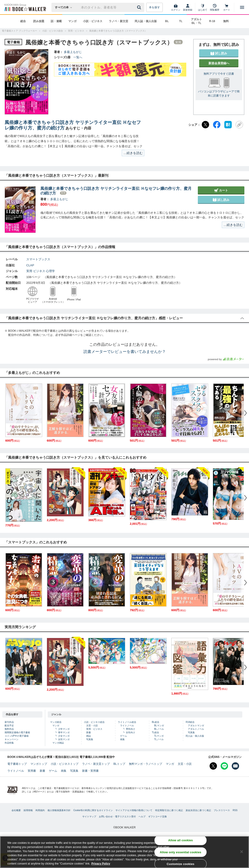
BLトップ (119, 764)
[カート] (227, 7)
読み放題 (39, 21)
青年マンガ (64, 732)
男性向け (130, 729)
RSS (235, 810)
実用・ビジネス (94, 729)
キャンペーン (12, 739)
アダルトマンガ (196, 726)
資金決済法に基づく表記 (198, 810)
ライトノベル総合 (127, 722)
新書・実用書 (90, 771)
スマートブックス (38, 259)
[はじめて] (203, 7)
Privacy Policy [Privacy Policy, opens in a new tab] (101, 864)
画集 (122, 739)
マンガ (72, 21)
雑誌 (89, 736)
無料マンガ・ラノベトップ (145, 764)
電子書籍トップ (17, 764)
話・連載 (56, 21)
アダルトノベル (196, 729)
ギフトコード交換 (157, 817)
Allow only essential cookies (181, 852)
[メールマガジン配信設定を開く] (235, 766)
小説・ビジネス (93, 21)
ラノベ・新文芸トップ (96, 764)
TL (181, 21)
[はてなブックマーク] (228, 125)
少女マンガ (64, 736)
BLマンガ (159, 726)
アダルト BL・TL (196, 21)
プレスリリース (222, 810)
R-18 (212, 21)
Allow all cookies (181, 841)
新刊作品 (9, 722)
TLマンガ (159, 736)
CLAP (32, 265)
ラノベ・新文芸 (119, 21)
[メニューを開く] (242, 7)
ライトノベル (127, 726)
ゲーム (124, 736)
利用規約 (40, 810)
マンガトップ (39, 764)
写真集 (90, 739)
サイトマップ (89, 817)
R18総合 (190, 722)
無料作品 (9, 729)
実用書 (32, 771)
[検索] (140, 7)
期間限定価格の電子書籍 (17, 732)
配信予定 (9, 726)
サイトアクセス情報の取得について (134, 810)
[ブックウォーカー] (25, 7)
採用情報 (28, 810)
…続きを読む (133, 153)
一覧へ (78, 57)
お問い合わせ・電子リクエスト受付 (117, 817)
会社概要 (16, 810)
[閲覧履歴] (215, 7)
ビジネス (39, 271)
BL (167, 21)
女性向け (130, 732)
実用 (29, 271)
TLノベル (159, 739)
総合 (23, 21)
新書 (89, 732)
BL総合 (155, 722)
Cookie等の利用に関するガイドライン (93, 810)
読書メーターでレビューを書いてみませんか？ (125, 352)
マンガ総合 (56, 722)
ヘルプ (142, 817)
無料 (226, 21)
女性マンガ (64, 739)
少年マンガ (64, 729)
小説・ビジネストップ (65, 764)
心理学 (50, 271)
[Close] (242, 852)
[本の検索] (65, 7)
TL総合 (155, 732)
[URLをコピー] (239, 125)
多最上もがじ (73, 52)
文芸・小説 (92, 726)
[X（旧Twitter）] (205, 125)
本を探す (154, 7)
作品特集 (9, 743)
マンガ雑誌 (58, 743)
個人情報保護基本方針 (59, 810)
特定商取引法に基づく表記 (169, 810)
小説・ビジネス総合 (94, 722)
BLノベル (159, 729)
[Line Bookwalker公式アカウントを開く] (224, 766)
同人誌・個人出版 (146, 21)
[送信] (140, 7)
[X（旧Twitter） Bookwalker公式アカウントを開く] (213, 766)
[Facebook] (217, 125)
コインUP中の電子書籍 (17, 736)
